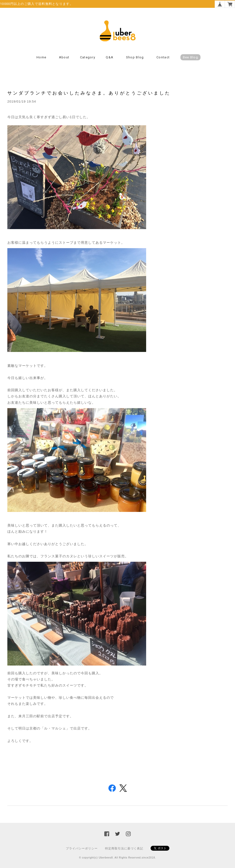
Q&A (110, 57)
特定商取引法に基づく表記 (124, 848)
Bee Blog (190, 57)
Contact (163, 57)
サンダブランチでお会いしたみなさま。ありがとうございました (89, 93)
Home (41, 57)
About (64, 57)
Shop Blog (135, 57)
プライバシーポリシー (82, 848)
